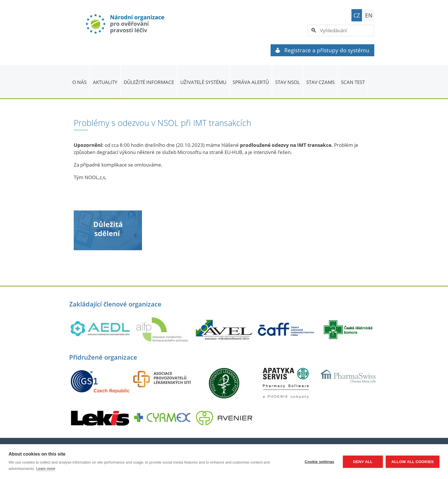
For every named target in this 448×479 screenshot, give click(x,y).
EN (369, 15)
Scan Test (353, 82)
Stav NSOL (288, 82)
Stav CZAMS (320, 82)
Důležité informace (149, 82)
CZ (357, 15)
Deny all (363, 462)
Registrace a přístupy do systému (322, 50)
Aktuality (105, 82)
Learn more (46, 469)
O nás (79, 82)
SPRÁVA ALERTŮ (251, 82)
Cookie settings (319, 462)
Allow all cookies (413, 462)
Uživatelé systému (203, 82)
